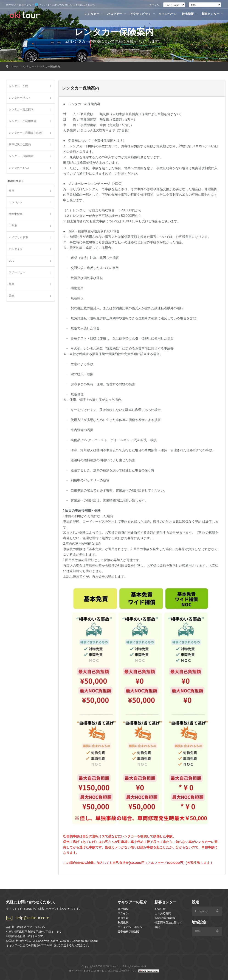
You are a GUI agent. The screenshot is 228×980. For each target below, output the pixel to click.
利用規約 (123, 922)
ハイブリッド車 (18, 237)
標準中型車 (16, 214)
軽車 (11, 191)
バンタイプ (16, 249)
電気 (11, 296)
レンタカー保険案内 (49, 66)
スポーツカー (17, 272)
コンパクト (16, 202)
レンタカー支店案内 (21, 109)
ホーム (15, 66)
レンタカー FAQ (19, 168)
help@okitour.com (32, 918)
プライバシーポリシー (131, 927)
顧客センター (213, 14)
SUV (12, 261)
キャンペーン (168, 14)
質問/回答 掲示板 (165, 918)
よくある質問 (163, 913)
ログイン (154, 5)
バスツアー (117, 14)
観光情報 (190, 14)
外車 (11, 284)
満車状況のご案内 (20, 144)
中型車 (13, 226)
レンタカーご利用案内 (23, 121)
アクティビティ (143, 14)
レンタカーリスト (20, 98)
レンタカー (94, 14)
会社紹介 (123, 909)
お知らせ (160, 909)
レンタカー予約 (18, 86)
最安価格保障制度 (129, 932)
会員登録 (123, 918)
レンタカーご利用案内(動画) (26, 133)
